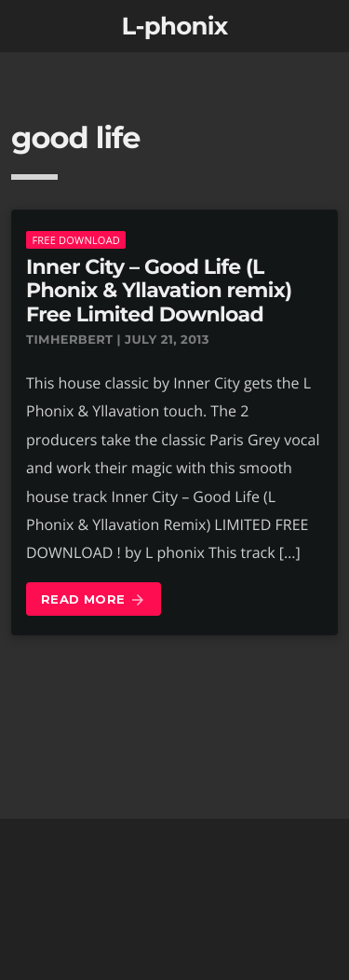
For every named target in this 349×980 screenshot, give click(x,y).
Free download (76, 240)
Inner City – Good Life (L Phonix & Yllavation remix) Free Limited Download (159, 291)
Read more (94, 600)
